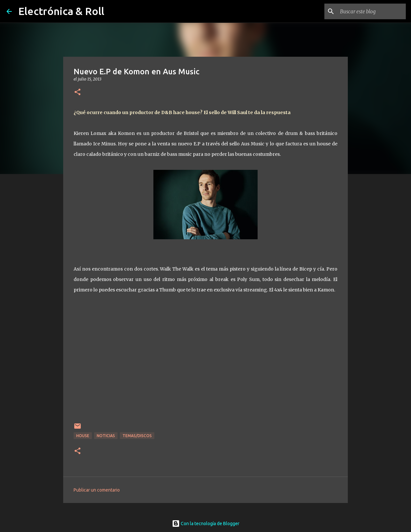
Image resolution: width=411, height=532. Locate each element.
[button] (78, 92)
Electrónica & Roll (61, 11)
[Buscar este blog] (372, 11)
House (83, 436)
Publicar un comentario (97, 490)
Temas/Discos (137, 436)
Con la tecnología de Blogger (206, 524)
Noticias (106, 436)
